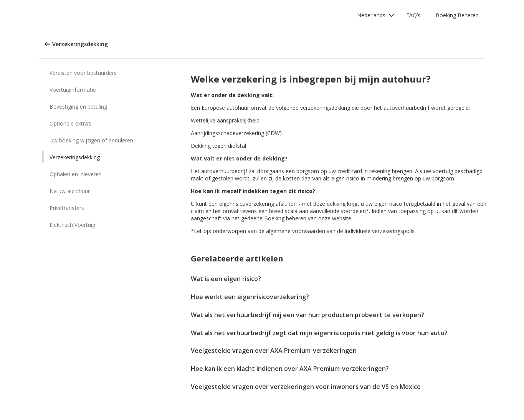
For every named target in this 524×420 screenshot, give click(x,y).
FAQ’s (413, 15)
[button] (376, 15)
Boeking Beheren (457, 15)
